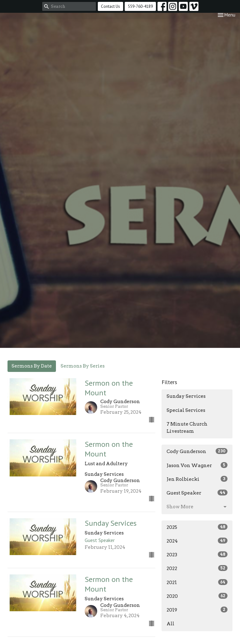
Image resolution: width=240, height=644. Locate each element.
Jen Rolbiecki (197, 479)
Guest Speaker (197, 493)
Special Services (186, 410)
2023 (197, 554)
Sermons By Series (83, 366)
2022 (197, 568)
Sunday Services (186, 396)
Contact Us (110, 6)
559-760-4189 (140, 6)
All (170, 624)
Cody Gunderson (197, 451)
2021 (197, 582)
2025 (197, 527)
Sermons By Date (32, 366)
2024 (197, 541)
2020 (197, 596)
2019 (197, 610)
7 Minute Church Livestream (187, 428)
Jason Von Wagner (197, 465)
